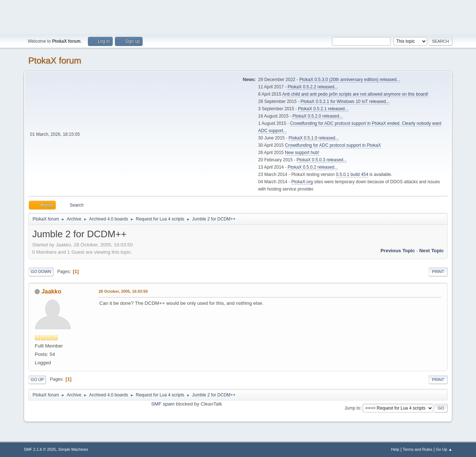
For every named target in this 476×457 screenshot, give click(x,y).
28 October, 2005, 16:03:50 (123, 291)
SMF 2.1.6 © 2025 (40, 449)
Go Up (37, 380)
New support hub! (302, 153)
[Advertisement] (238, 16)
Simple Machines (73, 449)
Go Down (41, 272)
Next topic (432, 251)
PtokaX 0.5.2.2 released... (313, 87)
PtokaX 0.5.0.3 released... (322, 160)
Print (438, 272)
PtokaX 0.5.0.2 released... (313, 167)
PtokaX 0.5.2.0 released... (318, 116)
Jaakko (51, 291)
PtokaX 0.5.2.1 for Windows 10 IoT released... (345, 101)
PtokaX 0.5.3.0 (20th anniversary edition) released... (349, 80)
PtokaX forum (55, 60)
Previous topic (398, 251)
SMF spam (163, 404)
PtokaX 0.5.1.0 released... (314, 138)
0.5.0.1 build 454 (352, 174)
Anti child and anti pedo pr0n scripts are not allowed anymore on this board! (355, 94)
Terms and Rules (417, 449)
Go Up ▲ (444, 449)
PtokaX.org (302, 182)
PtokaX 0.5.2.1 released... (323, 109)
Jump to (353, 408)
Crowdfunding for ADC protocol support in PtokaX (333, 145)
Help (395, 449)
